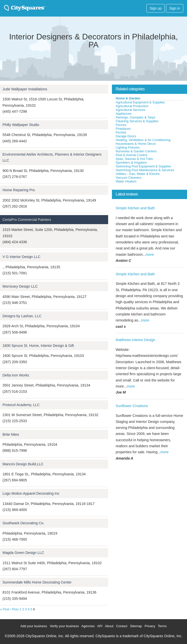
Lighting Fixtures (128, 147)
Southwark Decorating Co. (23, 523)
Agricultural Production (132, 106)
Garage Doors (126, 136)
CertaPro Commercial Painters (27, 220)
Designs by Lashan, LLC (22, 316)
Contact (122, 626)
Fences (121, 125)
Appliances (124, 114)
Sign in (175, 8)
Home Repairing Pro (19, 190)
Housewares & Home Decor (136, 144)
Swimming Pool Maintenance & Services (145, 170)
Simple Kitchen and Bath (135, 208)
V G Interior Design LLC (22, 257)
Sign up (156, 8)
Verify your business (64, 626)
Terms (162, 626)
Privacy (150, 626)
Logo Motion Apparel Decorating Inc (31, 493)
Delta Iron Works (16, 375)
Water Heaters (126, 181)
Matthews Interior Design (135, 340)
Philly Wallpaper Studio (21, 125)
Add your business (34, 626)
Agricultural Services (131, 110)
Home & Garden (128, 98)
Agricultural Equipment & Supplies (140, 102)
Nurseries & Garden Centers (136, 151)
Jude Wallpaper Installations (25, 89)
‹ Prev (14, 609)
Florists (121, 132)
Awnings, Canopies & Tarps (136, 117)
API (100, 626)
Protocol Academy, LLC (21, 405)
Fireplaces (123, 129)
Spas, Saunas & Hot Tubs (134, 159)
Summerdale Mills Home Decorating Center (37, 582)
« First (5, 609)
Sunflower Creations (132, 406)
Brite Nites (11, 434)
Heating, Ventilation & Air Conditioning (143, 140)
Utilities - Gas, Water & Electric (138, 174)
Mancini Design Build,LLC (23, 464)
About (109, 626)
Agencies (88, 626)
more (150, 254)
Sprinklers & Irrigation (131, 163)
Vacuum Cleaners (128, 178)
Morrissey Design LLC (20, 286)
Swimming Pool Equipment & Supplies (143, 166)
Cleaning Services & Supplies (137, 121)
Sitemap (136, 626)
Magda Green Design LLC (23, 553)
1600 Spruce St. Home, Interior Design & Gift (38, 346)
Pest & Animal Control (131, 155)
